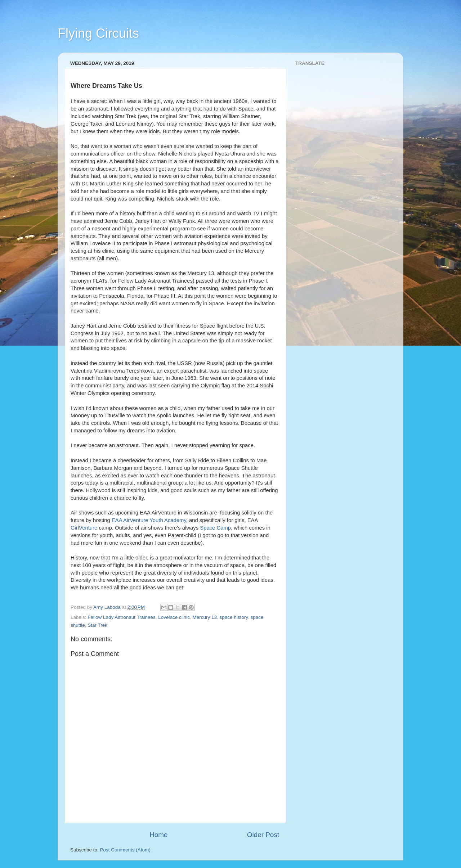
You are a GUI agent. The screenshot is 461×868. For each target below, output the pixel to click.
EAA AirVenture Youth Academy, (150, 520)
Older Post (263, 835)
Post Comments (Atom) (125, 850)
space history (234, 617)
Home (158, 835)
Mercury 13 (205, 617)
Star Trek (97, 625)
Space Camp (215, 528)
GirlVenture (84, 528)
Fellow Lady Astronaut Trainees (121, 617)
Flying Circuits (98, 33)
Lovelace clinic (174, 617)
